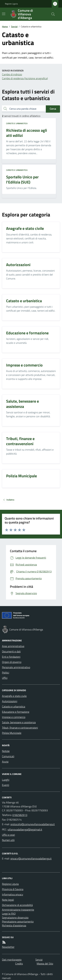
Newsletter (8, 947)
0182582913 (20, 815)
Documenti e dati (11, 651)
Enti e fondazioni (11, 657)
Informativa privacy (13, 894)
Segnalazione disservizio (15, 918)
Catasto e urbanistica (17, 123)
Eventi (6, 785)
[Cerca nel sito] (52, 14)
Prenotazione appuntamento (18, 921)
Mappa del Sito (45, 964)
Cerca (53, 109)
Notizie (6, 751)
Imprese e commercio (14, 717)
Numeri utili (8, 840)
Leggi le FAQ (9, 914)
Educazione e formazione (16, 712)
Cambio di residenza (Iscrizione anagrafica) (25, 78)
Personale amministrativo (16, 667)
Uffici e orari (8, 835)
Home (5, 26)
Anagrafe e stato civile (14, 696)
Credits (19, 964)
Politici (6, 673)
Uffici (5, 678)
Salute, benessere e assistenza (19, 722)
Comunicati (8, 756)
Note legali (8, 900)
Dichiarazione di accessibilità (17, 905)
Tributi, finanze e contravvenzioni (20, 728)
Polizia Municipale (12, 733)
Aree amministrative (13, 646)
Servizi (14, 26)
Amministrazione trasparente (18, 910)
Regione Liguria (11, 4)
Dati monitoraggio (12, 960)
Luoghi (6, 780)
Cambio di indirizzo (12, 74)
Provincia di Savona (13, 889)
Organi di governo (12, 662)
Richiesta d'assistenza (14, 925)
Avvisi (5, 762)
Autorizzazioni (10, 701)
